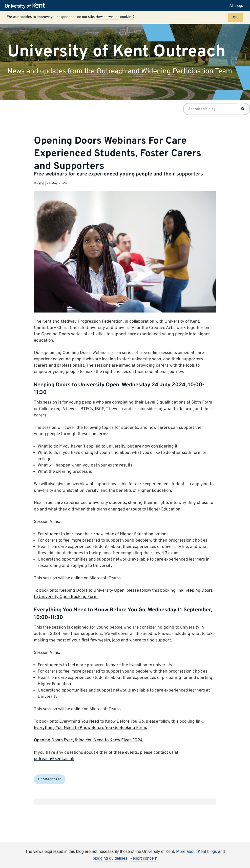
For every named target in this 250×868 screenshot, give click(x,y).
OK (235, 18)
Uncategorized (50, 779)
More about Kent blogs (196, 851)
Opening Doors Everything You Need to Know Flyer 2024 (88, 740)
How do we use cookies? (115, 17)
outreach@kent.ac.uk (54, 759)
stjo (41, 183)
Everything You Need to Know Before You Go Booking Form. (90, 728)
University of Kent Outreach (116, 51)
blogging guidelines (110, 858)
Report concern (143, 858)
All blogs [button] (236, 6)
